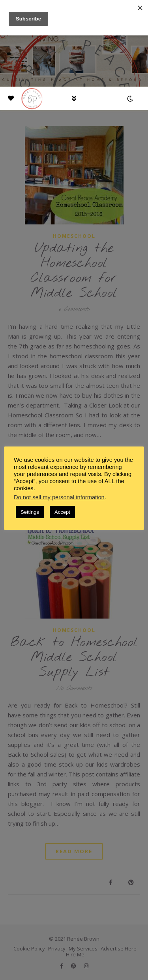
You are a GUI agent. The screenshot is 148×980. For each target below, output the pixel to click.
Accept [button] (62, 512)
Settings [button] (30, 512)
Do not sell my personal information (59, 497)
